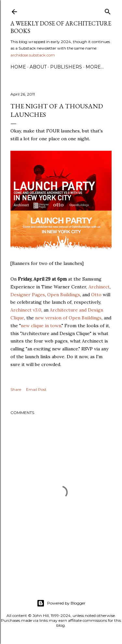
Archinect (99, 287)
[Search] (108, 10)
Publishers (66, 67)
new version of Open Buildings (68, 318)
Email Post (36, 389)
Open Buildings (64, 295)
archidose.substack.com (33, 55)
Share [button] (16, 389)
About (38, 67)
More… (95, 67)
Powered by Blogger (61, 603)
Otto (96, 295)
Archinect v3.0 (26, 310)
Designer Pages (28, 295)
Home (18, 67)
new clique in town (41, 326)
